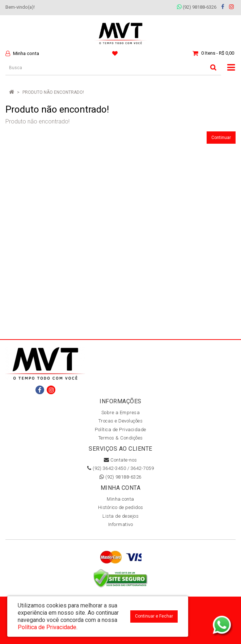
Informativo (121, 524)
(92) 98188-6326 (197, 7)
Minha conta (120, 499)
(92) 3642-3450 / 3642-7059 (120, 468)
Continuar (221, 138)
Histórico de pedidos (121, 507)
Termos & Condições (121, 438)
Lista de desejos (120, 516)
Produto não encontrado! (53, 92)
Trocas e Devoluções (121, 421)
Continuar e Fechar (154, 616)
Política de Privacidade (120, 430)
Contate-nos (120, 460)
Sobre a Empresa (121, 413)
